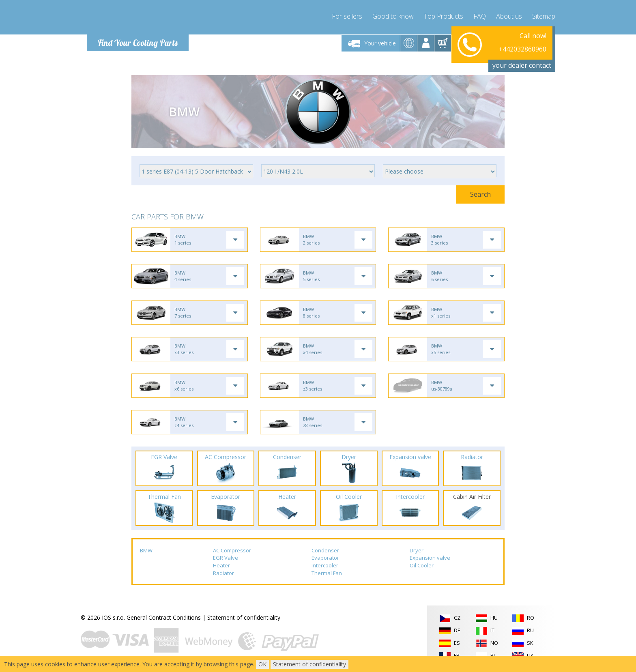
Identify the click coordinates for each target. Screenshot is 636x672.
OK (262, 664)
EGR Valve (226, 558)
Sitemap (544, 16)
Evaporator (325, 558)
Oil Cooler (422, 565)
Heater (221, 565)
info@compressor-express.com (505, 53)
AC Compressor (232, 550)
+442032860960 (522, 43)
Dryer (417, 550)
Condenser (325, 550)
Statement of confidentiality (244, 617)
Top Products (444, 16)
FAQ (480, 16)
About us (509, 16)
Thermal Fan (327, 573)
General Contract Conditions (164, 617)
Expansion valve (430, 558)
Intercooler (325, 565)
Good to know (393, 16)
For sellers (347, 16)
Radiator (223, 573)
